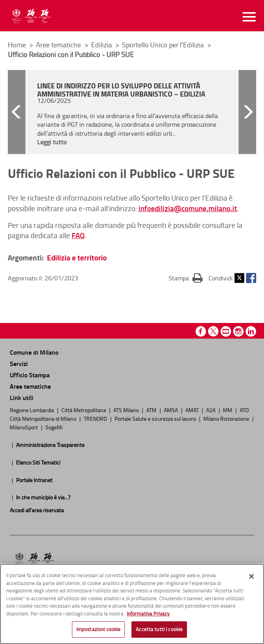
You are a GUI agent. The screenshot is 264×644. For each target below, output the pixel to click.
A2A (211, 410)
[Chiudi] (251, 576)
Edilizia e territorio (77, 257)
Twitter (239, 278)
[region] (132, 604)
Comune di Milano (34, 352)
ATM (152, 410)
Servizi (19, 363)
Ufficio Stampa (30, 375)
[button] (17, 112)
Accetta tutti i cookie (159, 629)
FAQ (78, 235)
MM (228, 410)
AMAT (193, 410)
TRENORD (96, 418)
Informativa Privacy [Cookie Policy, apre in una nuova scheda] (148, 614)
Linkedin (251, 331)
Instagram (238, 331)
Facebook (251, 278)
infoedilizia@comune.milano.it (188, 208)
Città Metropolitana (84, 410)
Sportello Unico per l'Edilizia (164, 45)
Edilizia (102, 45)
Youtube (226, 331)
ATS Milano (127, 410)
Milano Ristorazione (227, 418)
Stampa (186, 278)
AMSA (172, 410)
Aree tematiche (59, 45)
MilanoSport (24, 427)
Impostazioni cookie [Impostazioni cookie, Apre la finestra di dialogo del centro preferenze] (98, 629)
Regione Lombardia (32, 410)
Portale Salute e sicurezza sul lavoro (156, 418)
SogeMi (54, 427)
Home (17, 45)
